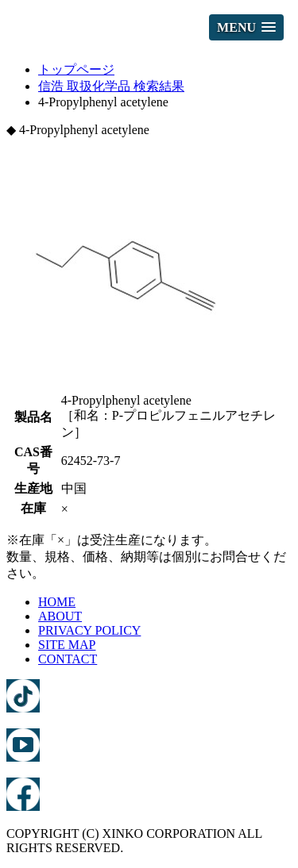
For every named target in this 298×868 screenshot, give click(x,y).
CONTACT (68, 659)
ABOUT (60, 616)
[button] (246, 27)
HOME (57, 602)
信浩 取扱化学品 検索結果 (111, 86)
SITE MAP (67, 645)
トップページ (76, 69)
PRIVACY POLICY (89, 630)
